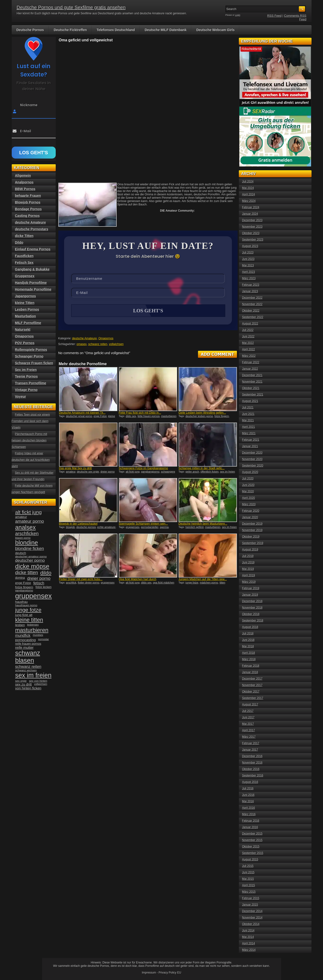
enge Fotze (100, 417)
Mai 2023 (248, 265)
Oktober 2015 (251, 847)
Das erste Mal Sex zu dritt (75, 469)
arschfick (71, 583)
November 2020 (252, 459)
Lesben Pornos (27, 309)
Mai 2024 (248, 188)
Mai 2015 (248, 879)
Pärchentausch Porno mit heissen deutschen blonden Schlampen (30, 440)
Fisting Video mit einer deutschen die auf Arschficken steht (31, 460)
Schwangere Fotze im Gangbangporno (143, 469)
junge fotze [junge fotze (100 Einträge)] (28, 610)
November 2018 (252, 608)
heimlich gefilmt (195, 528)
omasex (82, 345)
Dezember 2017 (252, 679)
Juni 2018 (248, 640)
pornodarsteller (150, 528)
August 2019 (250, 550)
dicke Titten (24, 236)
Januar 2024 (250, 214)
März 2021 (249, 433)
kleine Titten (25, 303)
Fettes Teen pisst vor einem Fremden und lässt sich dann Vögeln (31, 421)
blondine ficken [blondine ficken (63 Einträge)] (30, 549)
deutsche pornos (86, 528)
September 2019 (253, 543)
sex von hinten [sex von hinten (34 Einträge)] (38, 681)
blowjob (70, 528)
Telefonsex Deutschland (116, 30)
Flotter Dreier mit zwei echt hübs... (81, 580)
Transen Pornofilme (31, 383)
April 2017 (249, 730)
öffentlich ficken (210, 472)
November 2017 (252, 685)
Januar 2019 (250, 595)
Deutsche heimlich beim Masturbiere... (203, 524)
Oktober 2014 (251, 924)
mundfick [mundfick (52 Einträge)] (23, 636)
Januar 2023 (250, 291)
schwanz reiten (98, 345)
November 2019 (252, 530)
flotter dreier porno (88, 583)
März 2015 (249, 892)
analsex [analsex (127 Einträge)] (26, 527)
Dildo (19, 242)
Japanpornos (26, 296)
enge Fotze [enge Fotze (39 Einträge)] (23, 583)
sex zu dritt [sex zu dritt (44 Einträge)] (24, 684)
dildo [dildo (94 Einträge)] (46, 573)
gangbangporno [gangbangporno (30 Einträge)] (24, 590)
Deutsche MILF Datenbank (166, 30)
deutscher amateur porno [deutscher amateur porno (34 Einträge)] (31, 556)
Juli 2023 (248, 253)
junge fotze (192, 583)
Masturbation (26, 316)
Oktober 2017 (251, 692)
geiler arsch (192, 472)
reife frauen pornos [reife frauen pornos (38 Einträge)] (28, 644)
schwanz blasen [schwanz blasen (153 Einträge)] (28, 657)
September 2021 (253, 395)
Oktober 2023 (251, 233)
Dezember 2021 (252, 375)
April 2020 (249, 498)
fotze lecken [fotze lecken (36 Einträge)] (44, 587)
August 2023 (250, 246)
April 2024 (249, 194)
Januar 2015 (250, 905)
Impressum (149, 973)
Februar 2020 (251, 511)
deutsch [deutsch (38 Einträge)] (21, 553)
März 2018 (249, 659)
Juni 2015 (248, 872)
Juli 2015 (248, 866)
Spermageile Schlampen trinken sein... (143, 524)
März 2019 (249, 582)
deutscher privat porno (79, 417)
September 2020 (253, 466)
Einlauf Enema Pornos (33, 249)
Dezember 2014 (252, 911)
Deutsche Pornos (30, 30)
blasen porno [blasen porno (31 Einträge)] (23, 538)
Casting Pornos (27, 216)
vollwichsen (116, 345)
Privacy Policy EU (170, 973)
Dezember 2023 (252, 220)
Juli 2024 (248, 182)
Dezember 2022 (252, 298)
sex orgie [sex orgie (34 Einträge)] (21, 681)
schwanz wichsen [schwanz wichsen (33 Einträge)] (26, 670)
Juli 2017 (248, 711)
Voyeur (21, 396)
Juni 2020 (248, 485)
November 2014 (252, 918)
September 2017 (253, 698)
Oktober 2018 (251, 614)
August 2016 (250, 782)
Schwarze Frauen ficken (34, 363)
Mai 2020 (248, 491)
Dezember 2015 (252, 834)
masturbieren (213, 528)
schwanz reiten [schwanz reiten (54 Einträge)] (28, 666)
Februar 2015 (251, 898)
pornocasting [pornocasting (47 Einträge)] (26, 640)
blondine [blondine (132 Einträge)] (27, 543)
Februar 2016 (251, 821)
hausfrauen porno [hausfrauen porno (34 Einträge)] (26, 605)
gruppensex (133, 528)
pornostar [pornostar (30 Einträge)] (44, 639)
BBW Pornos (25, 189)
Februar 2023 (251, 285)
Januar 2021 (250, 446)
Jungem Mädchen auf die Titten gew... (203, 580)
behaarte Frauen (28, 196)
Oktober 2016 (251, 769)
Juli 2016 (248, 788)
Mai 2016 (248, 801)
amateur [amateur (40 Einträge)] (21, 517)
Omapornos (106, 339)
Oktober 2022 (251, 311)
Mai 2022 (248, 343)
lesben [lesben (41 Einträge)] (20, 625)
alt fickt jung (133, 472)
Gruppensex (25, 276)
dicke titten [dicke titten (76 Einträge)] (27, 573)
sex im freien (228, 472)
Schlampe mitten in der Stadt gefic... (202, 469)
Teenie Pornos (26, 376)
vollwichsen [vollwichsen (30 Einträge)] (41, 684)
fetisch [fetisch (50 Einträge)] (39, 583)
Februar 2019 (251, 588)
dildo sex (131, 417)
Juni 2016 (248, 795)
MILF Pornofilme (28, 323)
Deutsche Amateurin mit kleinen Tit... (82, 413)
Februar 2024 (251, 207)
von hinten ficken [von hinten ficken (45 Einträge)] (28, 688)
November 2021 (252, 382)
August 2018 (250, 627)
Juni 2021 (248, 414)
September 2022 (253, 317)
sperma (164, 528)
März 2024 (249, 201)
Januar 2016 (250, 827)
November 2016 (252, 763)
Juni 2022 (248, 336)
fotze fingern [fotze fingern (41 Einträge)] (24, 587)
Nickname (29, 105)
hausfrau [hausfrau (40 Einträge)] (22, 602)
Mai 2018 (248, 646)
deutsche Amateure (85, 339)
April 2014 (249, 943)
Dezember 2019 (252, 524)
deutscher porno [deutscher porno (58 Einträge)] (30, 560)
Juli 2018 (248, 633)
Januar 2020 (250, 517)
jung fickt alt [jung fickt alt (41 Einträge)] (24, 615)
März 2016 (249, 814)
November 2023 (252, 227)
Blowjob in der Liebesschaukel (78, 524)
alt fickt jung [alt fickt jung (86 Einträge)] (29, 512)
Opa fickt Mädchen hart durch (138, 580)
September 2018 (253, 621)
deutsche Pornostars (32, 229)
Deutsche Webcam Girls (215, 30)
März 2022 (249, 356)
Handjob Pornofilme (31, 283)
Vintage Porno (26, 390)
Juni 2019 (248, 562)
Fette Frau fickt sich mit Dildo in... (140, 413)
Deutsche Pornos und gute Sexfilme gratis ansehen (71, 7)
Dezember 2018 (252, 601)
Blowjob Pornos (28, 202)
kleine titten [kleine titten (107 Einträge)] (29, 620)
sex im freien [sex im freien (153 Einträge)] (33, 675)
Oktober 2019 (251, 537)
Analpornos (24, 182)
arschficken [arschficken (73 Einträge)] (27, 534)
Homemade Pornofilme (33, 289)
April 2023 (249, 272)
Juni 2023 (248, 259)
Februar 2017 (251, 743)
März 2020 (249, 504)
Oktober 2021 (251, 388)
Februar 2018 (251, 666)
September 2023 (253, 240)
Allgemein (23, 176)
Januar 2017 (250, 750)
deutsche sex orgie (88, 472)
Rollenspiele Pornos (31, 350)
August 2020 (250, 472)
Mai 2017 (248, 724)
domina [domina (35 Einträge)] (20, 578)
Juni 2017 (248, 717)
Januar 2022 (250, 369)
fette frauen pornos (148, 417)
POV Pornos (25, 343)
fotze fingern (222, 417)
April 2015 (249, 885)
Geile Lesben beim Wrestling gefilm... (202, 413)
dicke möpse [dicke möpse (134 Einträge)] (32, 566)
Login (238, 15)
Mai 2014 (248, 937)
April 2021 (249, 427)
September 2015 (253, 853)
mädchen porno (209, 583)
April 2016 (249, 808)
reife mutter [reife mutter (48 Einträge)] (25, 647)
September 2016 (253, 776)
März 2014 (249, 950)
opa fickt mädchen (164, 583)
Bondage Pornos (28, 209)
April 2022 (249, 349)
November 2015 (252, 840)
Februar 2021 (251, 440)
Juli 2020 (248, 479)
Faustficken (24, 256)
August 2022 (250, 324)
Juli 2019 (248, 556)
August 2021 (250, 401)
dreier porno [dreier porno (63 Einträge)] (39, 578)
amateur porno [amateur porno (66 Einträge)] (30, 521)
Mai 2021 (248, 420)
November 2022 (252, 304)
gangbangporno (150, 472)
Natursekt (23, 330)
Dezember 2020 (252, 453)
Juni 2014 (248, 930)
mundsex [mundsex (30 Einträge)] (38, 635)
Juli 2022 (248, 330)
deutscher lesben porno (199, 417)
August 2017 (250, 705)
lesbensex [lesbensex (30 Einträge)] (33, 625)
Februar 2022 (251, 362)
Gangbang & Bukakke (32, 269)
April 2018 (249, 653)
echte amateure (106, 528)
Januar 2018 (250, 672)
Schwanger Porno (29, 356)
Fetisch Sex (24, 263)
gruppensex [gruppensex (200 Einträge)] (34, 596)
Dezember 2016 (252, 756)
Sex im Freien (26, 370)
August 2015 (250, 859)
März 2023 (249, 278)
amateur (71, 472)
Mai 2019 (248, 569)
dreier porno (107, 472)
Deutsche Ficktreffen (70, 30)
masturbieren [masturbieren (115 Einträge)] (32, 630)
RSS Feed (274, 16)
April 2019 (249, 575)
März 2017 (249, 737)
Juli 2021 (248, 407)
